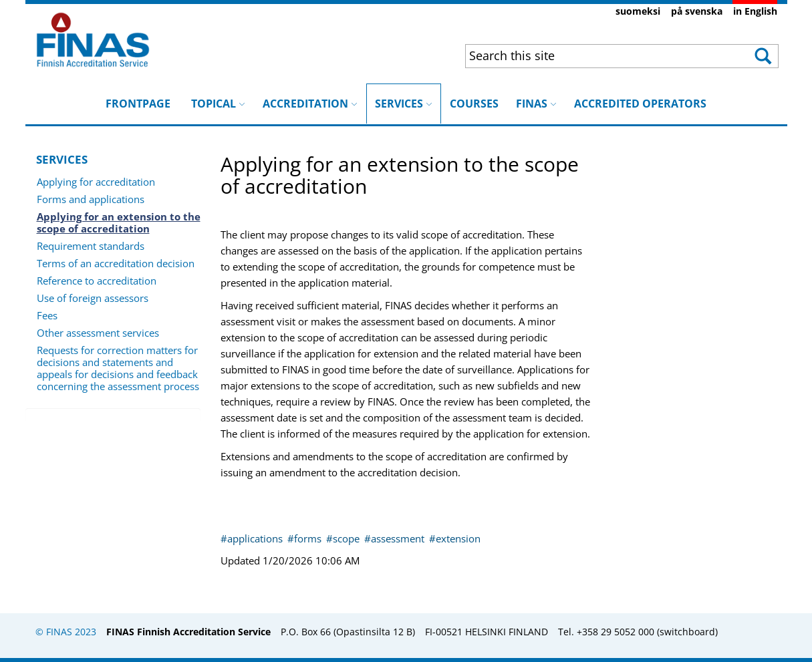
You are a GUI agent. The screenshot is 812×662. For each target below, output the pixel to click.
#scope (344, 538)
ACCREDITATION (310, 104)
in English (755, 11)
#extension (455, 538)
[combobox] (594, 55)
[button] (762, 56)
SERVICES (404, 97)
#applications (253, 538)
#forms (306, 538)
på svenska (697, 11)
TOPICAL (218, 104)
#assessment (396, 538)
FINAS (536, 104)
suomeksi (638, 11)
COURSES (474, 104)
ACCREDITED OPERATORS (640, 104)
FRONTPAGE (138, 104)
